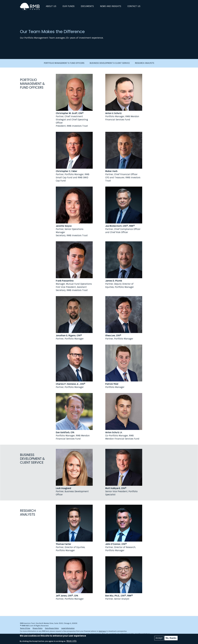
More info (71, 641)
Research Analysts (145, 63)
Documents (87, 6)
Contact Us (134, 6)
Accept (159, 638)
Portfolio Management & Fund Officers (64, 63)
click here (102, 631)
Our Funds (69, 6)
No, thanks (171, 638)
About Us (51, 6)
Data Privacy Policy (52, 628)
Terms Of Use (25, 628)
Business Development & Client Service (110, 63)
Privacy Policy (38, 628)
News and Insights (111, 6)
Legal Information (68, 628)
